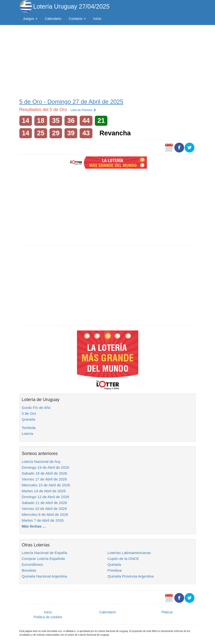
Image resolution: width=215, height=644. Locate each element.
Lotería (28, 434)
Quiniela (29, 419)
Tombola (29, 428)
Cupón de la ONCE (123, 559)
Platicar (167, 612)
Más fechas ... (34, 526)
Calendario (53, 19)
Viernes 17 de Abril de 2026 (44, 479)
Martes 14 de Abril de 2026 (44, 491)
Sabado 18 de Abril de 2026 (44, 473)
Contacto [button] (77, 19)
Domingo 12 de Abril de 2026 (45, 497)
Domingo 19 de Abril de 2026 (45, 467)
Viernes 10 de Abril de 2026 (44, 509)
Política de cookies (48, 617)
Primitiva (115, 570)
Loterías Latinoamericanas (129, 553)
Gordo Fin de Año (36, 408)
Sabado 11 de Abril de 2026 (44, 503)
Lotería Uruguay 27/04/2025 (71, 6)
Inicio (97, 19)
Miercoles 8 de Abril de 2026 (45, 514)
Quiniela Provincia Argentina (131, 576)
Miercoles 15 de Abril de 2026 (46, 485)
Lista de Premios (83, 110)
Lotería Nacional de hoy (41, 461)
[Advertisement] (108, 61)
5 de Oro (29, 413)
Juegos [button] (30, 19)
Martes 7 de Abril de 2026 (43, 520)
